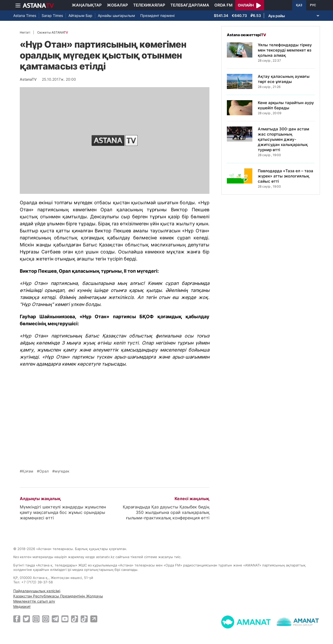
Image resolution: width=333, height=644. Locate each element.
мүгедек (62, 471)
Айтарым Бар (80, 15)
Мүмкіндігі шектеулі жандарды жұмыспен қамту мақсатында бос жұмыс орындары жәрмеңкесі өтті (63, 512)
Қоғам (28, 471)
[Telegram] (55, 619)
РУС (313, 5)
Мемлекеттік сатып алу (34, 601)
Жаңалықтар (87, 5)
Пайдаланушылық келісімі (37, 591)
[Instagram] (36, 619)
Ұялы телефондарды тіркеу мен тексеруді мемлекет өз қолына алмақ (285, 50)
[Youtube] (65, 619)
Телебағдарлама (190, 5)
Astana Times (25, 15)
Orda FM (223, 5)
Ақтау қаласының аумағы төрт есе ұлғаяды (284, 79)
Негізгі (25, 32)
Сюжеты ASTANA (53, 32)
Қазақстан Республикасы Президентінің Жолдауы (58, 596)
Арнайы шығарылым (116, 15)
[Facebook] (17, 619)
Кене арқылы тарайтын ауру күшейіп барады (286, 105)
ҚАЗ (299, 5)
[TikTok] (75, 619)
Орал (44, 471)
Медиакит (22, 606)
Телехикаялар (149, 5)
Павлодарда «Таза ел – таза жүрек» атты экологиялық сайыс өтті (286, 176)
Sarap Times (52, 15)
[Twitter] (26, 619)
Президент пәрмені (157, 15)
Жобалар (117, 5)
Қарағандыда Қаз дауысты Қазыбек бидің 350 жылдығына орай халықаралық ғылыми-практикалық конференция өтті (166, 512)
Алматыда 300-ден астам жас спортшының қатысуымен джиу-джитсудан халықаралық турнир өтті (283, 139)
